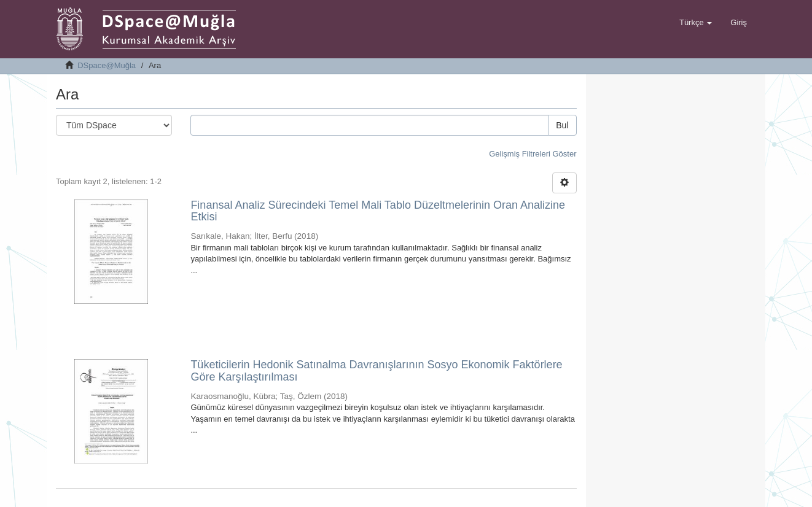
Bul (562, 125)
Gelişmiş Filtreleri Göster (533, 154)
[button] (696, 23)
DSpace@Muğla (107, 65)
